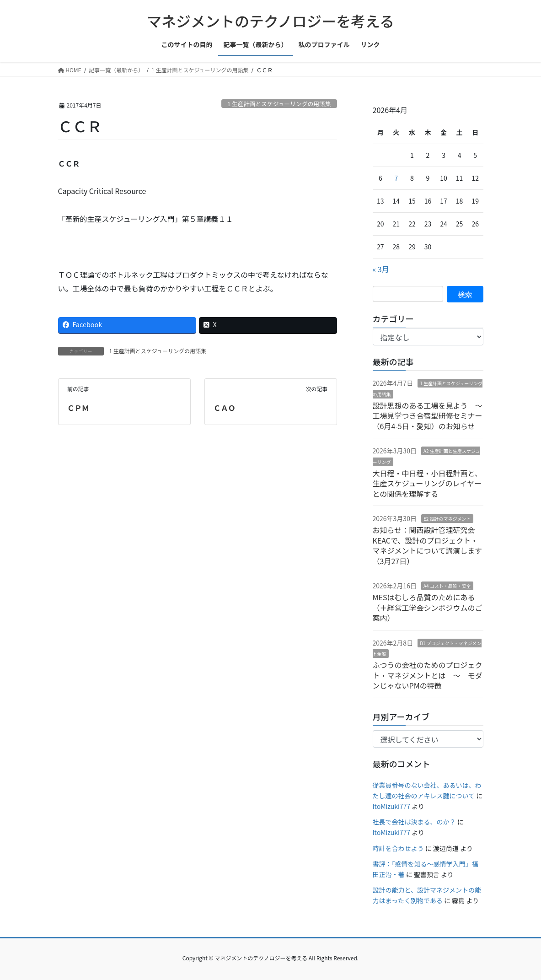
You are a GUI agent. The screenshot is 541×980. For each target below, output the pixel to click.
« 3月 (381, 269)
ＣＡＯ (225, 408)
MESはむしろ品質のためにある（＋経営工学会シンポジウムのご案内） (428, 607)
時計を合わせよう (398, 848)
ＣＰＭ (78, 408)
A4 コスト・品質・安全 (447, 586)
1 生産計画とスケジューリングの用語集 (279, 104)
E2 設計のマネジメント (447, 519)
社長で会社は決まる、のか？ (414, 822)
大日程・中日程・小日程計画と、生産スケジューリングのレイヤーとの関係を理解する (427, 483)
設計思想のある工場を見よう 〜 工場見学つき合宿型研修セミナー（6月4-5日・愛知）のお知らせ (431, 416)
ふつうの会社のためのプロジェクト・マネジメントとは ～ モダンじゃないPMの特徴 (428, 675)
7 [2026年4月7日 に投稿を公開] (396, 178)
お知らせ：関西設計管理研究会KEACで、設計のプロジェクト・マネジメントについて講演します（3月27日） (428, 545)
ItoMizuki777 (392, 806)
